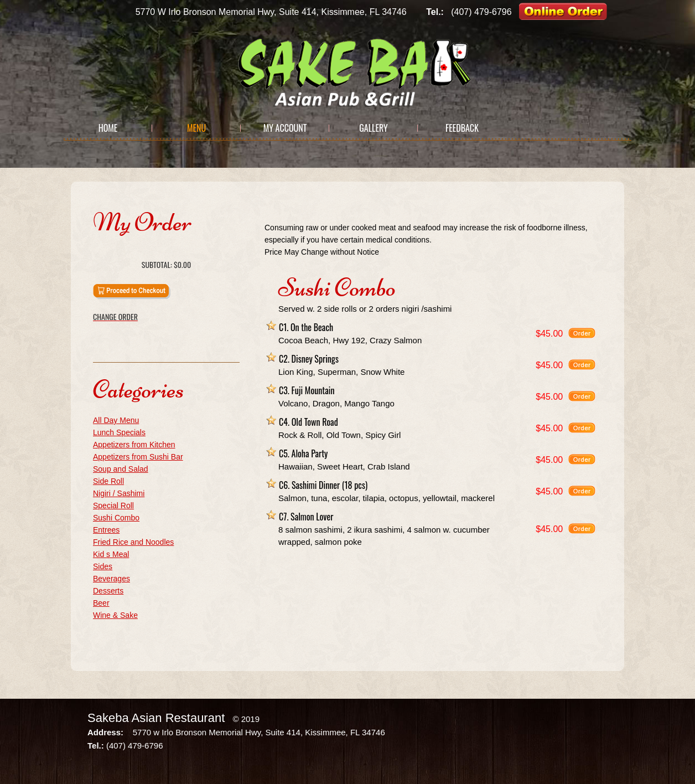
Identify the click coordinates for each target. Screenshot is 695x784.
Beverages (111, 579)
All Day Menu (116, 420)
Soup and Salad (121, 469)
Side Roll (108, 481)
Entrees (106, 530)
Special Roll (113, 506)
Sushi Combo (116, 518)
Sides (103, 566)
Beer (101, 603)
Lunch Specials (119, 432)
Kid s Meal (111, 554)
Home (108, 128)
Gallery (373, 128)
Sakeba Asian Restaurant (156, 718)
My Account (285, 128)
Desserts (108, 591)
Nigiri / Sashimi (119, 493)
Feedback (462, 128)
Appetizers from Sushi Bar (138, 457)
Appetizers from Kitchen (134, 445)
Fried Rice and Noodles (133, 542)
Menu (196, 128)
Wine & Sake (115, 615)
